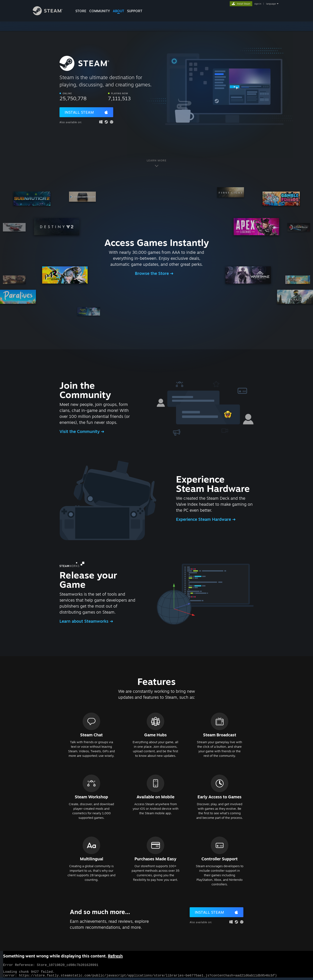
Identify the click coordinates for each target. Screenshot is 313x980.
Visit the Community (80, 431)
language (271, 4)
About (118, 11)
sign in (258, 4)
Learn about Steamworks (85, 621)
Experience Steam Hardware (204, 519)
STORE (81, 11)
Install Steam (79, 112)
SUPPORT (135, 11)
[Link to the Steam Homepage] (51, 14)
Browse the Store (152, 273)
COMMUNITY (100, 11)
